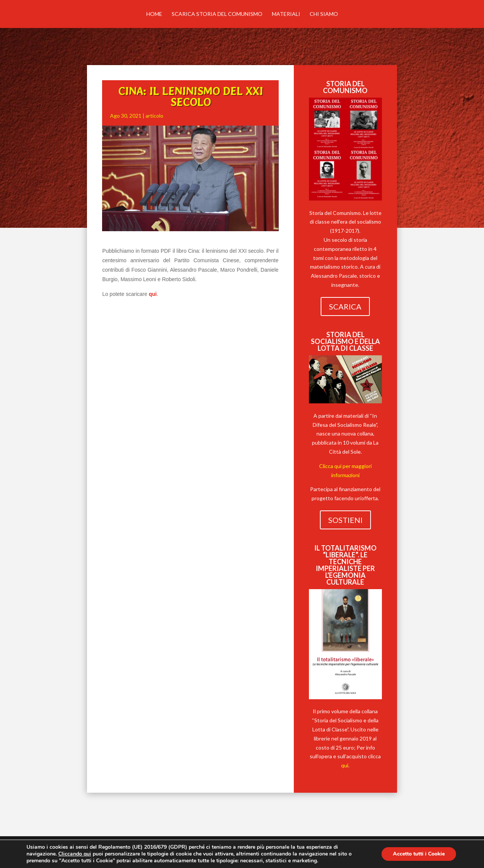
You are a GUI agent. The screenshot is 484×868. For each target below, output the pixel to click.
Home (154, 14)
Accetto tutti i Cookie (419, 854)
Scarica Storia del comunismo (217, 14)
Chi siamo (324, 14)
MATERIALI (286, 14)
